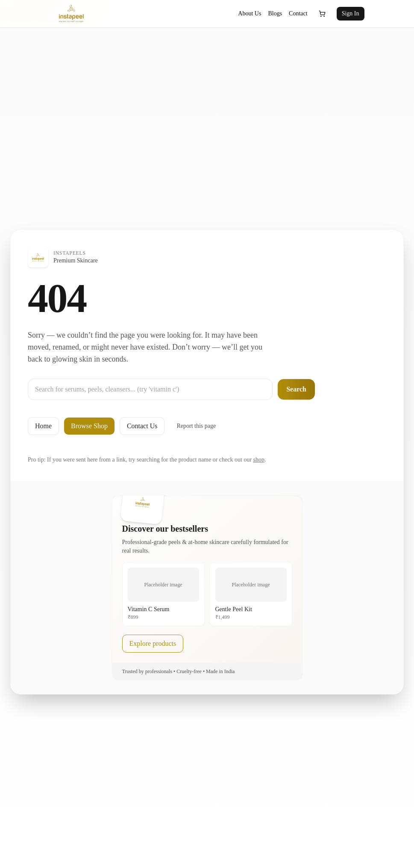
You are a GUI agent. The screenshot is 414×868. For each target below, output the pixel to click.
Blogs (275, 13)
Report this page (196, 426)
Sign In (351, 13)
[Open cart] (322, 14)
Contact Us (142, 426)
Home (43, 426)
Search (296, 389)
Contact (298, 13)
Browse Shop (89, 426)
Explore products (153, 643)
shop (259, 460)
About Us (250, 13)
